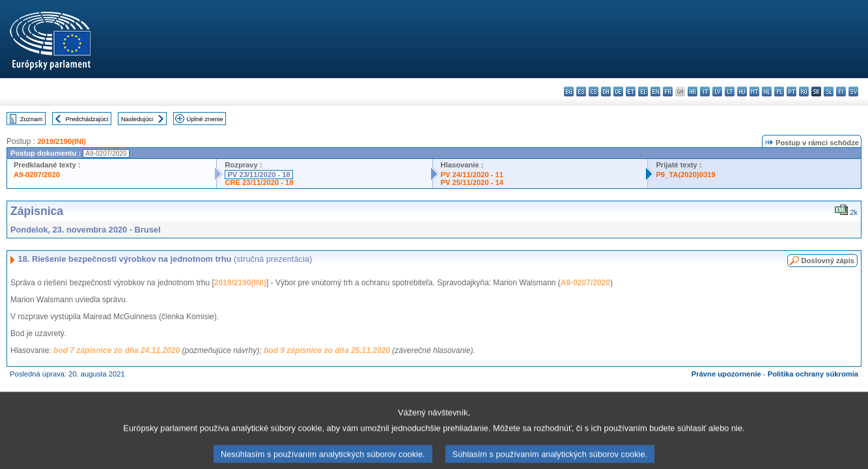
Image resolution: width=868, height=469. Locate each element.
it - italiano (705, 92)
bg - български (569, 92)
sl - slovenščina (829, 92)
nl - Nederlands (767, 92)
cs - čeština (594, 92)
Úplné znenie (205, 119)
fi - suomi (841, 92)
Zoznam (32, 119)
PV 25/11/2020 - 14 (472, 182)
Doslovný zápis (828, 261)
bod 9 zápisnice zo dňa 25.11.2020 (327, 350)
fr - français (668, 92)
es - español (581, 92)
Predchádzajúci (87, 119)
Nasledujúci (137, 119)
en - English (655, 92)
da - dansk (606, 92)
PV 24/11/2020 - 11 (472, 175)
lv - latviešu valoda (717, 92)
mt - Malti (754, 92)
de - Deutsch (618, 92)
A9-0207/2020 (37, 175)
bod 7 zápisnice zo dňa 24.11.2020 (117, 350)
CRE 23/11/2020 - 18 (259, 182)
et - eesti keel (631, 92)
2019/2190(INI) (62, 141)
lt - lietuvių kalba (730, 92)
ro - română (804, 92)
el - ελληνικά (643, 92)
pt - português (791, 92)
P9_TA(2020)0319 (685, 175)
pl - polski (779, 92)
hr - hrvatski (693, 92)
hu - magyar (742, 92)
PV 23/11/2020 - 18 (259, 175)
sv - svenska (853, 92)
